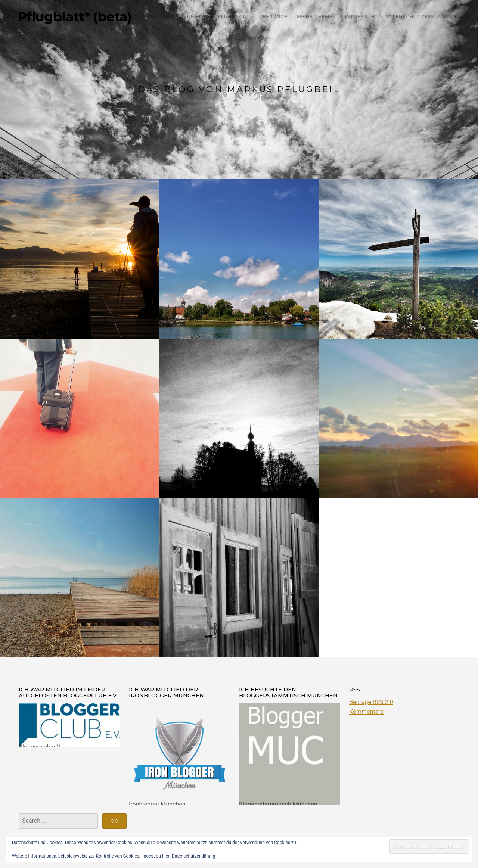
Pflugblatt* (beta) (75, 17)
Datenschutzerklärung (194, 856)
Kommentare (366, 712)
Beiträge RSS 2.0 (371, 702)
